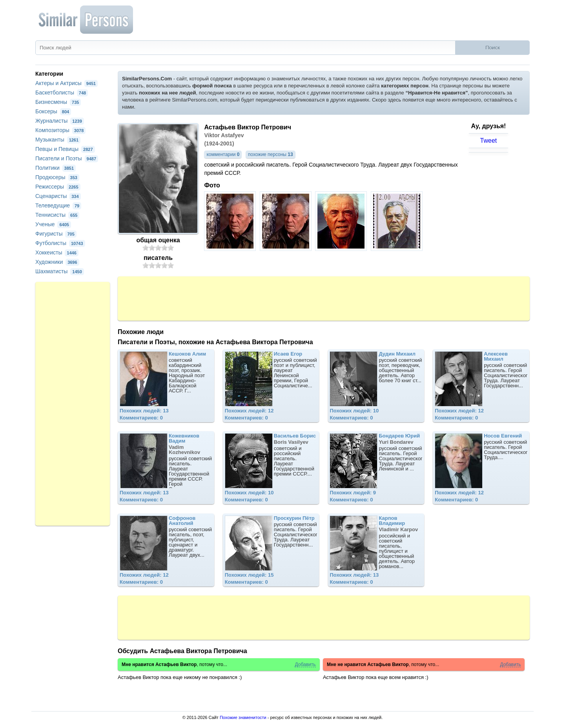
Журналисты (60, 121)
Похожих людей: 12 (249, 411)
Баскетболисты (62, 93)
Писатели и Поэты (67, 158)
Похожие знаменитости (243, 717)
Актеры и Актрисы (67, 83)
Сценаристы (58, 196)
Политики (56, 168)
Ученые (53, 224)
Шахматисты (60, 271)
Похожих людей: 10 (354, 411)
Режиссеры (58, 187)
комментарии (223, 154)
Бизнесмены (58, 102)
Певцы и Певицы (65, 149)
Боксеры (53, 111)
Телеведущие (58, 205)
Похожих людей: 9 (353, 493)
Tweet (489, 141)
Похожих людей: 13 (144, 411)
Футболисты (60, 243)
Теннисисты (57, 215)
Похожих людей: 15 (249, 575)
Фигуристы (56, 234)
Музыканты (58, 140)
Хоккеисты (57, 252)
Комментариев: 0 (141, 418)
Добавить (305, 665)
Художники (57, 262)
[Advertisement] (324, 298)
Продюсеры (57, 177)
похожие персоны (271, 154)
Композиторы (60, 130)
